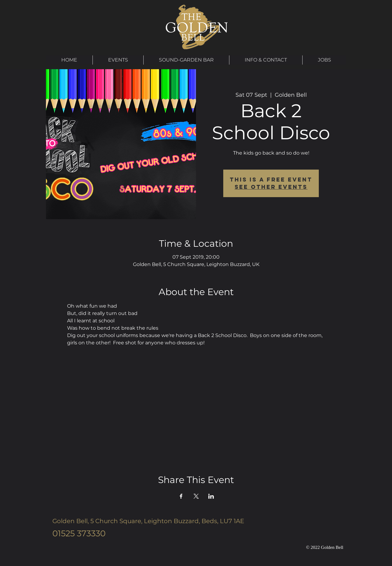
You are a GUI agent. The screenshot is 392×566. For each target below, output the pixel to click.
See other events (271, 187)
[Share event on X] (196, 496)
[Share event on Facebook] (181, 496)
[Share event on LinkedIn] (211, 496)
